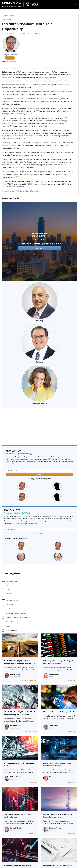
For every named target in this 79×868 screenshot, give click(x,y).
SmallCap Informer (49, 77)
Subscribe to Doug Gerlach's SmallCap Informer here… (21, 191)
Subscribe (39, 474)
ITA (33, 732)
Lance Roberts (16, 828)
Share (5, 15)
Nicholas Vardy (55, 828)
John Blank (54, 726)
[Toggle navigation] (75, 5)
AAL (26, 680)
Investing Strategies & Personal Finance (18, 618)
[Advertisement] (39, 426)
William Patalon (16, 777)
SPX (74, 680)
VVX (74, 834)
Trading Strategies (12, 630)
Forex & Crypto (10, 609)
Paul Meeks (40, 362)
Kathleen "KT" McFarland (40, 403)
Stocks (8, 626)
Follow (10, 58)
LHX (35, 783)
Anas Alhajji (39, 321)
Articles (8, 585)
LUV (30, 680)
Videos (8, 589)
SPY (35, 680)
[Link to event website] (39, 241)
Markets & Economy (12, 622)
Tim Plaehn (54, 777)
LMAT (40, 33)
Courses (8, 594)
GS (28, 680)
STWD (73, 783)
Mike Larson (15, 675)
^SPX (74, 732)
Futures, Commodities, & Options (16, 613)
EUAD (30, 732)
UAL (32, 680)
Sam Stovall (54, 675)
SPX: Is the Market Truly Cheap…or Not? (59, 712)
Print (13, 15)
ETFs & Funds (10, 605)
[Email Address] (39, 470)
